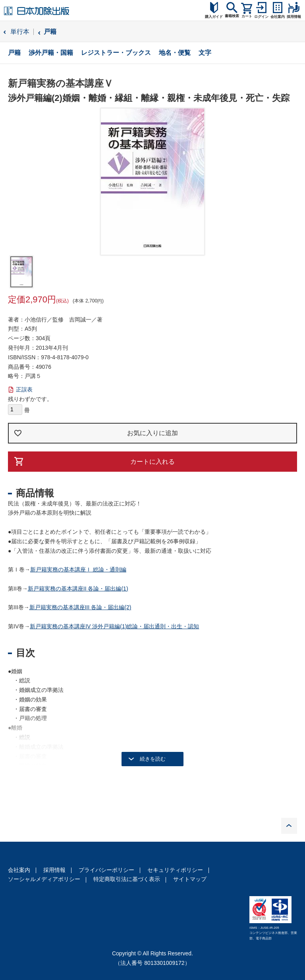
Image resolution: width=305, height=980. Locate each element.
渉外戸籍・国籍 (51, 53)
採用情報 (54, 870)
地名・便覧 (175, 53)
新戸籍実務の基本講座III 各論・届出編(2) (80, 607)
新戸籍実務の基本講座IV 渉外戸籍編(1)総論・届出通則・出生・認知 (114, 626)
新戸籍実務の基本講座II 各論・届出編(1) (78, 589)
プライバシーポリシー (106, 870)
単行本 (20, 32)
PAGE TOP (289, 826)
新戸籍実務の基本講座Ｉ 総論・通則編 (78, 569)
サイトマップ (190, 879)
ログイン (261, 17)
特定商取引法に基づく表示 (127, 879)
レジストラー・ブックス (116, 53)
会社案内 (19, 870)
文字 (205, 53)
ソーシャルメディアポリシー (44, 879)
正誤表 (24, 389)
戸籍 (50, 32)
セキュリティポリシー (175, 870)
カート (247, 16)
